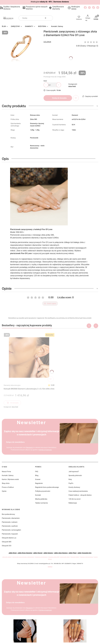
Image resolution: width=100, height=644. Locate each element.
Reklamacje (73, 503)
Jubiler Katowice (48, 553)
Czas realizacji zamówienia (78, 491)
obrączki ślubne (7, 557)
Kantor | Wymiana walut (10, 479)
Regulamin (29, 447)
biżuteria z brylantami (41, 557)
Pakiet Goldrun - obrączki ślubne (80, 495)
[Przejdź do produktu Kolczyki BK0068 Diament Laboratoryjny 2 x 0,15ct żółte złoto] (29, 358)
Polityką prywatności (45, 450)
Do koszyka (12, 403)
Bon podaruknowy (8, 514)
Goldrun (50, 567)
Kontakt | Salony (8, 475)
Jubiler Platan (73, 553)
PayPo (71, 483)
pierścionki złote (65, 557)
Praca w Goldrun (8, 487)
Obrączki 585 (7, 542)
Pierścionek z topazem (10, 534)
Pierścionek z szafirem (10, 526)
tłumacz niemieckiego (87, 557)
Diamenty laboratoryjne (12, 385)
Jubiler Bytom (13, 553)
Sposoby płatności (75, 475)
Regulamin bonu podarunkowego (47, 487)
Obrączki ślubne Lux (9, 538)
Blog (37, 475)
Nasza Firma (6, 471)
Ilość (45, 81)
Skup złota (6, 483)
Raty (70, 479)
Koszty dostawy (74, 487)
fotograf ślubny (75, 557)
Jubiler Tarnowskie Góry (85, 553)
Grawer (38, 479)
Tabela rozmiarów (42, 503)
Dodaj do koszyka (59, 98)
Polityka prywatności (43, 491)
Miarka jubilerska (41, 499)
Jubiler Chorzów (38, 553)
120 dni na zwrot (75, 499)
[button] (50, 18)
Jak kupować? (74, 471)
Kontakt (38, 495)
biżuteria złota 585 (54, 557)
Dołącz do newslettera (15, 442)
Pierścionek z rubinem (10, 522)
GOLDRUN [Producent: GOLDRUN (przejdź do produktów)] (47, 42)
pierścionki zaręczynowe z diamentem (23, 557)
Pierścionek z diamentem (11, 518)
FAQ (37, 471)
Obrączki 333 (7, 546)
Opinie (4, 491)
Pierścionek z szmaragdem (11, 530)
